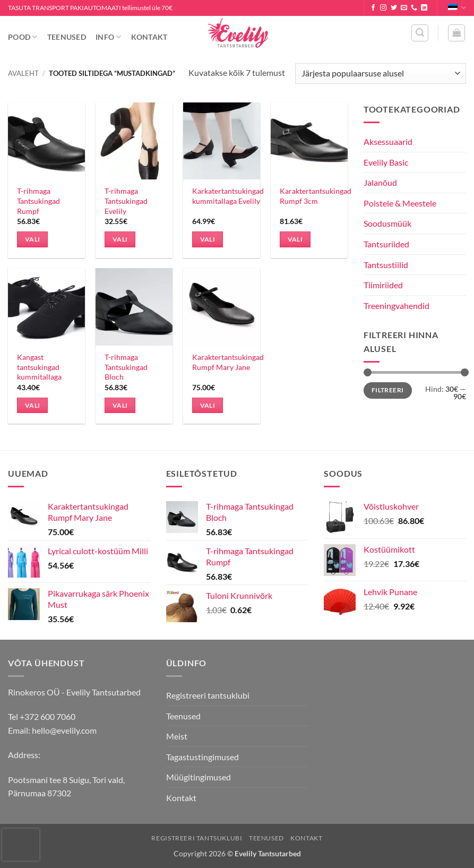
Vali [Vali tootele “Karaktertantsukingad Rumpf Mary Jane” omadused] (208, 405)
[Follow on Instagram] (383, 8)
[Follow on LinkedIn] (424, 8)
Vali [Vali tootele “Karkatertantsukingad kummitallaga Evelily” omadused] (208, 239)
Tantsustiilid (386, 265)
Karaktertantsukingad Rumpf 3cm (316, 196)
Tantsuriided (386, 244)
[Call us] (414, 8)
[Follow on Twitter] (394, 8)
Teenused (67, 37)
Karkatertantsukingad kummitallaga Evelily (228, 196)
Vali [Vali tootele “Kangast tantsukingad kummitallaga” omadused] (32, 405)
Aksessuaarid (388, 141)
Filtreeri (387, 390)
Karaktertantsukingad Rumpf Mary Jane (228, 362)
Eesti (457, 8)
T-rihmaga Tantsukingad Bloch (126, 367)
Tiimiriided (383, 285)
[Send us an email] (404, 8)
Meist (177, 736)
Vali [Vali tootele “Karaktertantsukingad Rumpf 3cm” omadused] (295, 239)
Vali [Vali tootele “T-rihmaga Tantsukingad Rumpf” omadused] (32, 239)
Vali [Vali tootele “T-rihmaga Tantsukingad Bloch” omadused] (120, 405)
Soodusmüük (387, 223)
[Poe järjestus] (381, 74)
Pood (23, 37)
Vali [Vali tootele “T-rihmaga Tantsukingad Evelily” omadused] (120, 239)
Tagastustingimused (202, 757)
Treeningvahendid (397, 306)
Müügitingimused (199, 777)
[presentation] (21, 845)
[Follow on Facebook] (373, 8)
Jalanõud (380, 182)
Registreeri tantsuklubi (208, 695)
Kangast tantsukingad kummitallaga (39, 367)
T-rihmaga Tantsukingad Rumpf (38, 201)
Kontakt (149, 37)
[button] (420, 33)
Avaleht (23, 73)
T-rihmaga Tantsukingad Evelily (126, 201)
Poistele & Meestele (400, 203)
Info (109, 37)
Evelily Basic (386, 162)
